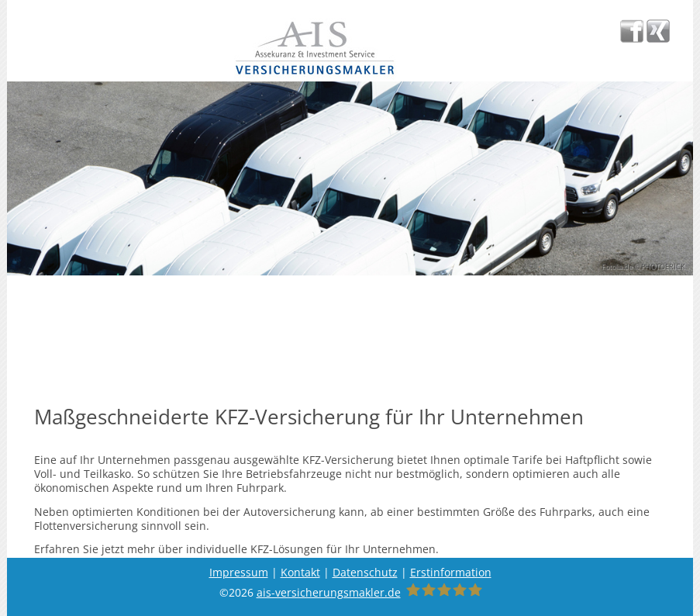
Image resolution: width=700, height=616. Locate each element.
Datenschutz (365, 572)
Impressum (239, 572)
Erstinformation (451, 572)
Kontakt (300, 572)
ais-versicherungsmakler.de (329, 592)
